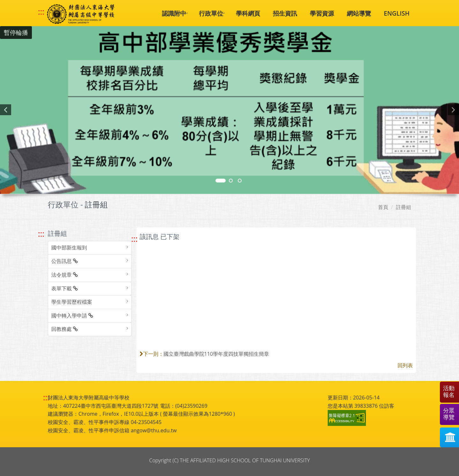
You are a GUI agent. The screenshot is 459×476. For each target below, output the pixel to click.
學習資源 (322, 13)
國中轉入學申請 (72, 316)
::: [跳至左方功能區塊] (41, 234)
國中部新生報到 (69, 248)
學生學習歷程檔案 (72, 302)
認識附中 (174, 13)
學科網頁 (248, 13)
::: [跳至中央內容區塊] (135, 239)
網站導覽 (359, 13)
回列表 (405, 365)
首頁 (383, 207)
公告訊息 (65, 261)
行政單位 (211, 13)
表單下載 (65, 288)
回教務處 (65, 329)
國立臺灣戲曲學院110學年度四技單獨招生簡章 (216, 354)
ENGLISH (397, 13)
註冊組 (404, 207)
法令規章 (65, 275)
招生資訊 (285, 13)
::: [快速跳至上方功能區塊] (41, 12)
